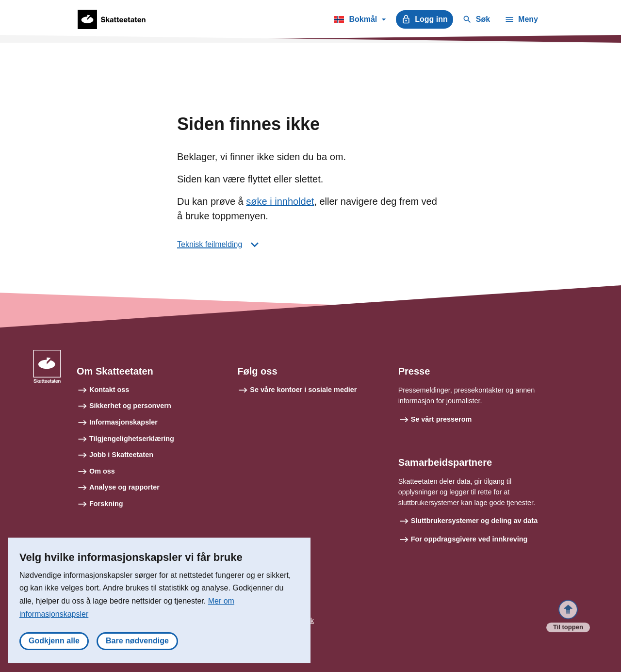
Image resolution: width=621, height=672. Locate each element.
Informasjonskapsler (123, 422)
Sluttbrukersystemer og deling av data (474, 521)
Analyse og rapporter (124, 487)
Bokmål (360, 21)
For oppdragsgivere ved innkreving (469, 539)
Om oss (102, 471)
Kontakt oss (109, 390)
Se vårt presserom (441, 419)
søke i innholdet (280, 201)
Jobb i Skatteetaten (121, 455)
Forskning (106, 504)
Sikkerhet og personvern (130, 406)
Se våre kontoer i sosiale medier (303, 390)
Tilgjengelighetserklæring (132, 439)
